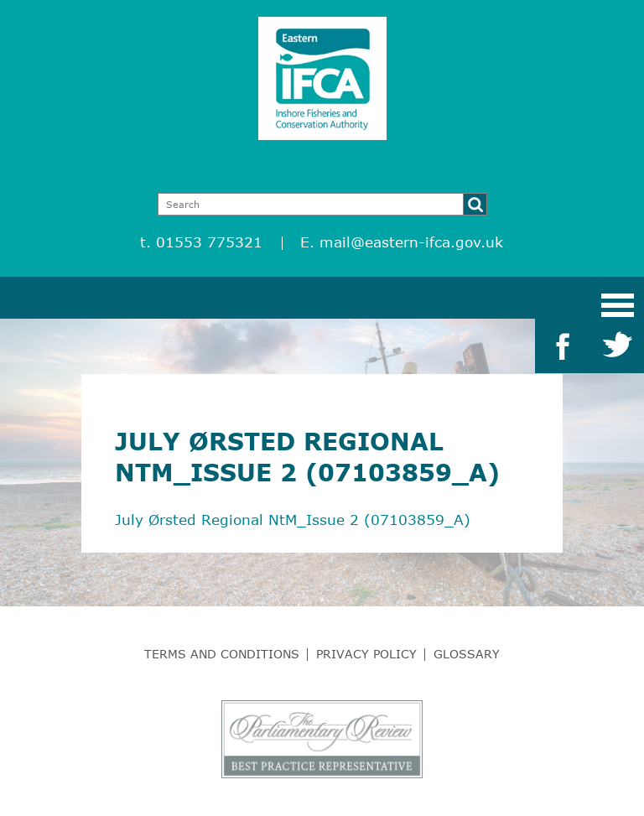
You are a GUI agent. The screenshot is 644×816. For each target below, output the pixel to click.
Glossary (467, 654)
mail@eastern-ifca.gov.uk (411, 242)
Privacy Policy (366, 654)
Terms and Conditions (222, 654)
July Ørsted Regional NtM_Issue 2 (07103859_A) (293, 520)
